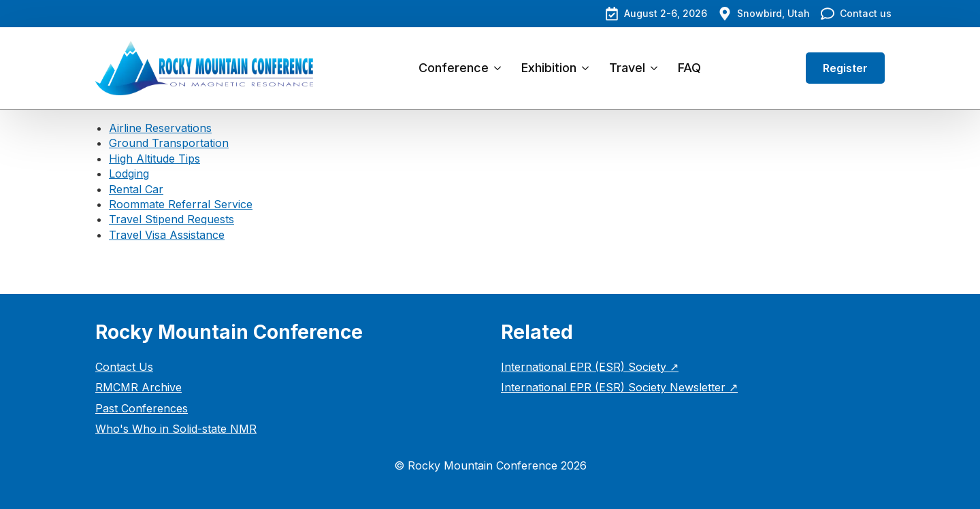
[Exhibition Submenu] (588, 68)
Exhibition (549, 68)
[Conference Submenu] (500, 68)
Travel (627, 68)
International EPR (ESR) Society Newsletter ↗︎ (619, 387)
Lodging (129, 174)
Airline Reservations (160, 128)
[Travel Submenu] (656, 68)
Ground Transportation (169, 143)
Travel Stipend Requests (171, 219)
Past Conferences (142, 408)
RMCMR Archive (138, 387)
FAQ (689, 68)
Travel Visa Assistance (167, 235)
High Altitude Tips (154, 159)
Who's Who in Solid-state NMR (176, 429)
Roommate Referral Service (181, 204)
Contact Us (124, 367)
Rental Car (136, 189)
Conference (454, 68)
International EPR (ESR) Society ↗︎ (590, 367)
